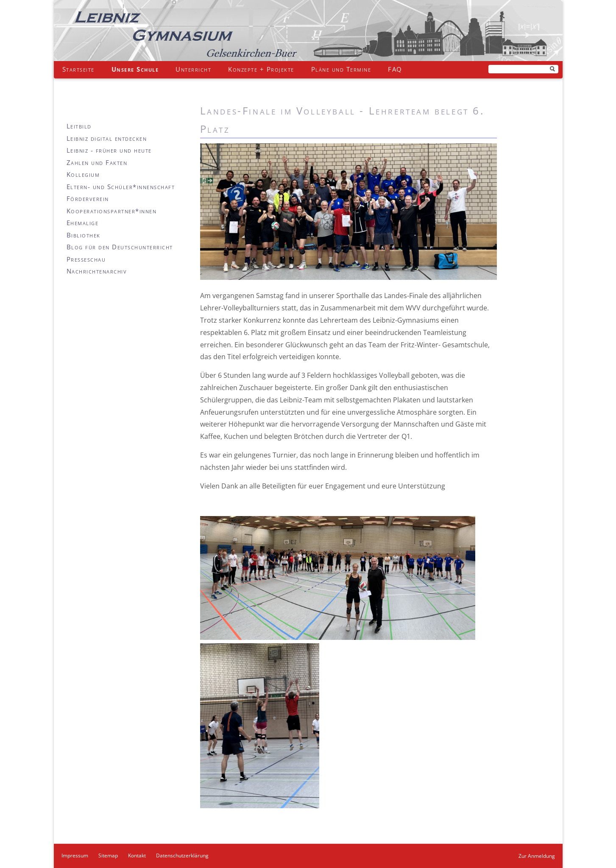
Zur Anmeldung (537, 856)
